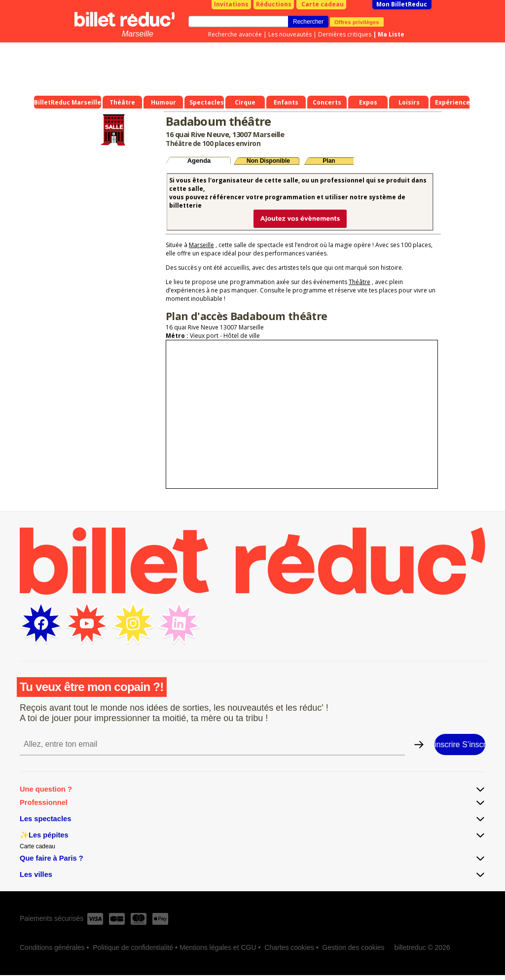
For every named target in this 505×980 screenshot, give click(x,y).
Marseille (138, 34)
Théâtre (360, 282)
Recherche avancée (235, 34)
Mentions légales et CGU (218, 947)
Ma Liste (391, 34)
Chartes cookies (289, 947)
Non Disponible (268, 161)
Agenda (199, 161)
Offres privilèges (357, 22)
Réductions (274, 4)
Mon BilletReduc (402, 4)
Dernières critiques (345, 34)
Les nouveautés (290, 34)
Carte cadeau (323, 4)
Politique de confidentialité (133, 947)
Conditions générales (52, 947)
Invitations (231, 4)
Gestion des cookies (354, 947)
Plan (329, 161)
